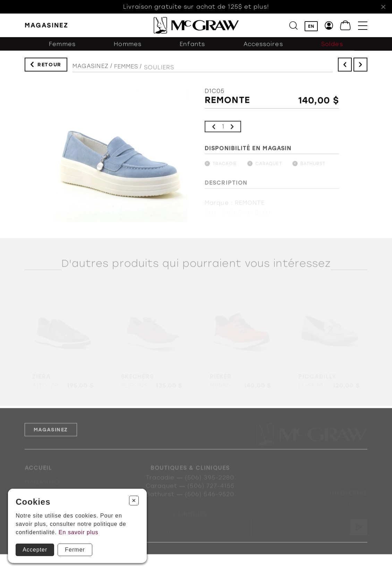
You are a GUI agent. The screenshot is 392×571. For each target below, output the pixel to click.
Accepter (35, 550)
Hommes (128, 47)
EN (311, 26)
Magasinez (91, 69)
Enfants (192, 47)
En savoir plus (79, 532)
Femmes (62, 47)
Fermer (75, 550)
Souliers (159, 72)
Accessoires (263, 47)
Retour (49, 66)
